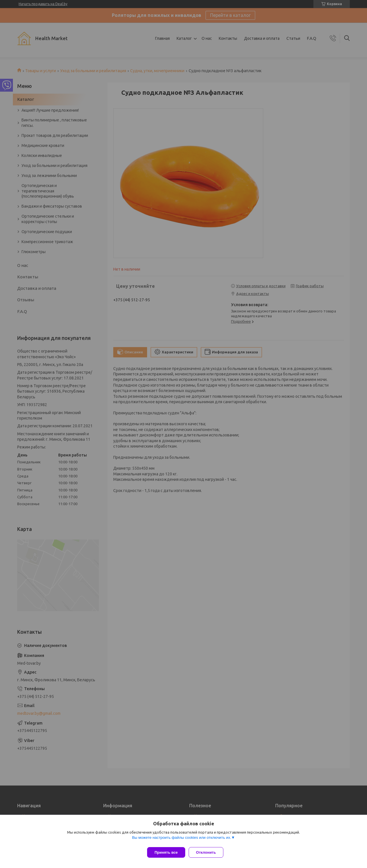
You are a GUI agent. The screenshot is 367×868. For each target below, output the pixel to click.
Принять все (166, 852)
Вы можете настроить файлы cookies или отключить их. (181, 840)
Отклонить (208, 852)
